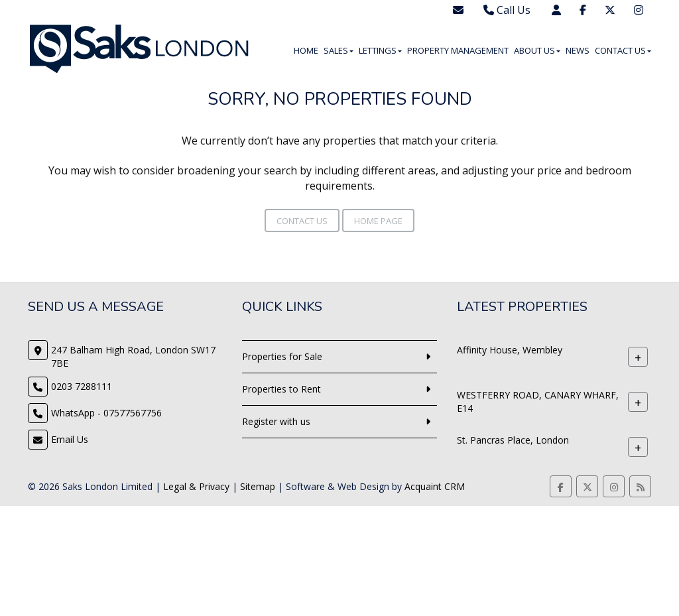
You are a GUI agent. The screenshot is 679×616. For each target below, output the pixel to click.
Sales (339, 50)
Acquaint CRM (435, 486)
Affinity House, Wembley (510, 350)
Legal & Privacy (196, 486)
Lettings (380, 50)
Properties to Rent (281, 389)
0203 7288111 (82, 386)
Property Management (458, 50)
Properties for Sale (282, 356)
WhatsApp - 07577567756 (106, 413)
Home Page (378, 221)
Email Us (70, 439)
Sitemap (258, 486)
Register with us (276, 421)
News (578, 50)
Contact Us (623, 50)
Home (306, 50)
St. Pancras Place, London (513, 440)
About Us (537, 50)
